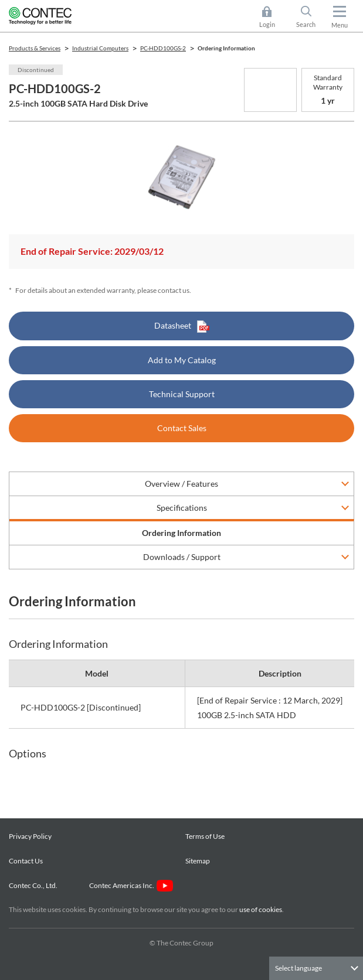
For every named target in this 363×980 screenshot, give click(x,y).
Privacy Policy (30, 836)
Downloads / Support (182, 557)
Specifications (182, 508)
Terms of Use (205, 836)
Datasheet (182, 327)
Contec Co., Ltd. (34, 885)
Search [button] (311, 17)
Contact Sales (182, 428)
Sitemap (198, 861)
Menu (340, 25)
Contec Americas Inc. (131, 885)
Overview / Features (181, 484)
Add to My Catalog (182, 360)
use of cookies (261, 909)
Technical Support (182, 394)
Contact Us (26, 861)
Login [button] (273, 17)
